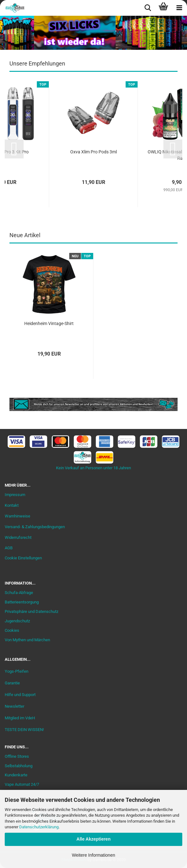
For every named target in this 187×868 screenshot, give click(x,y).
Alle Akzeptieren (93, 839)
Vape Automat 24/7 (22, 784)
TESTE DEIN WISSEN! (24, 730)
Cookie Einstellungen (23, 558)
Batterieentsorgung (22, 602)
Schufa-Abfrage (19, 593)
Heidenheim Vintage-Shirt (49, 323)
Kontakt (12, 505)
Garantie (12, 683)
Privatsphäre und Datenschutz (31, 611)
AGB (9, 548)
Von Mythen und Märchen (27, 640)
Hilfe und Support (20, 695)
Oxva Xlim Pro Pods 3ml (93, 152)
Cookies (12, 630)
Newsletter (14, 706)
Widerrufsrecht (18, 537)
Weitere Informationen (93, 855)
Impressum (15, 495)
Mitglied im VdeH (20, 718)
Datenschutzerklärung (39, 827)
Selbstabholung (19, 766)
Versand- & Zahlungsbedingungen (35, 527)
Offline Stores (17, 756)
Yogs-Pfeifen (17, 671)
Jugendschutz (17, 621)
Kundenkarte (16, 775)
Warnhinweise (17, 516)
